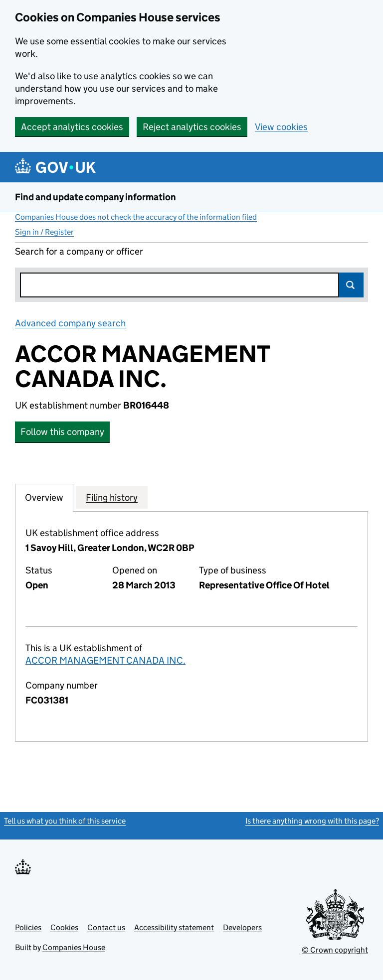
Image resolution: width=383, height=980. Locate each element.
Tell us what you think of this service (65, 821)
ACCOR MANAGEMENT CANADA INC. (105, 660)
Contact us (106, 927)
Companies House (74, 947)
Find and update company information (96, 197)
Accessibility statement (174, 927)
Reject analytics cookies (192, 127)
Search (351, 285)
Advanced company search (70, 323)
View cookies (281, 127)
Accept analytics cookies (72, 127)
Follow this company (62, 432)
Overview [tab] (44, 497)
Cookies (64, 927)
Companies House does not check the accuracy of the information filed (136, 217)
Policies (28, 927)
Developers (242, 927)
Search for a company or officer (79, 251)
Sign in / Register (44, 232)
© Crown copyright (335, 950)
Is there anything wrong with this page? (312, 821)
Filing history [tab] (112, 497)
